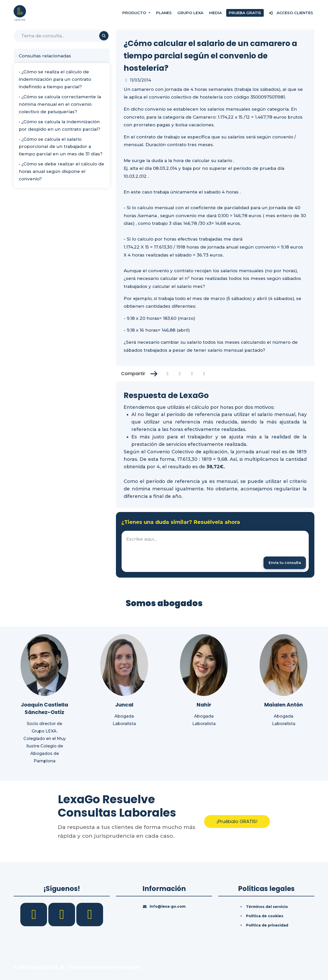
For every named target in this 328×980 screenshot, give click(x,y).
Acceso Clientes (291, 13)
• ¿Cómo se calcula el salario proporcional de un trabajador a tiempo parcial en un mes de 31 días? (61, 147)
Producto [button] (135, 13)
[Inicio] (20, 13)
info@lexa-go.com (168, 907)
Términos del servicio (267, 907)
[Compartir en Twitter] (180, 374)
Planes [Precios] (164, 13)
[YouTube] (90, 914)
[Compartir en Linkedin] (192, 374)
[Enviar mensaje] (284, 563)
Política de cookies (265, 916)
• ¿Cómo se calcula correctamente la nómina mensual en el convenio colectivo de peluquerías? (60, 104)
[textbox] (215, 551)
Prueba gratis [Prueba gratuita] (245, 13)
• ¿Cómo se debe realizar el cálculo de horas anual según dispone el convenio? (61, 171)
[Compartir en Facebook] (168, 374)
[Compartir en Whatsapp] (204, 374)
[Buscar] (62, 36)
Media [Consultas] (215, 13)
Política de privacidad (267, 925)
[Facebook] (34, 914)
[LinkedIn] (62, 914)
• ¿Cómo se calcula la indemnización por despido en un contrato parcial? (60, 125)
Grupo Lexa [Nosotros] (190, 13)
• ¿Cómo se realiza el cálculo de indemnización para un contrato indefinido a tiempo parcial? (55, 79)
